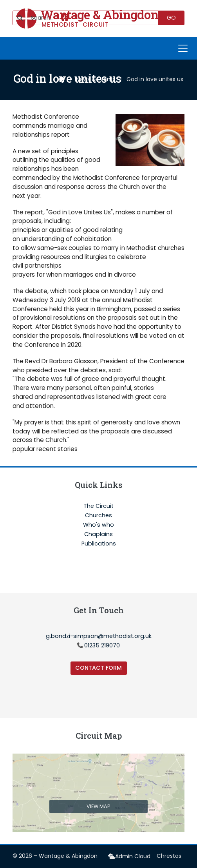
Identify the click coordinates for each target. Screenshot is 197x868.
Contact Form (98, 668)
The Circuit (98, 506)
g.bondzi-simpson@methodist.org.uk (99, 636)
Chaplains (98, 535)
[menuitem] (129, 856)
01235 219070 (102, 645)
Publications (99, 544)
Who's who (98, 525)
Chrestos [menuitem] (169, 856)
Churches (98, 516)
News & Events (96, 79)
